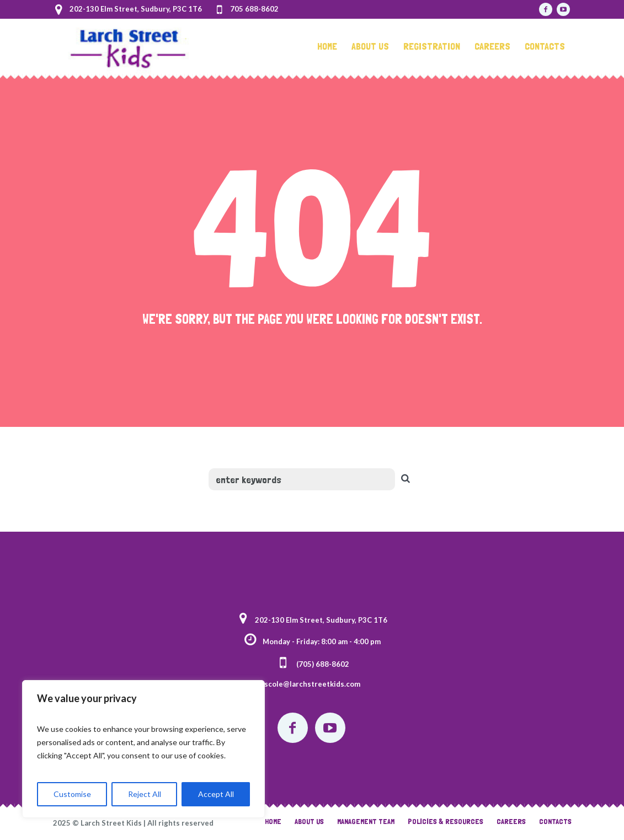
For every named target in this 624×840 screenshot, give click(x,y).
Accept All (216, 794)
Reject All (145, 794)
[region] (143, 749)
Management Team (366, 821)
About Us (309, 821)
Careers (511, 821)
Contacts (555, 821)
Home (273, 821)
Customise (72, 794)
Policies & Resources (446, 821)
